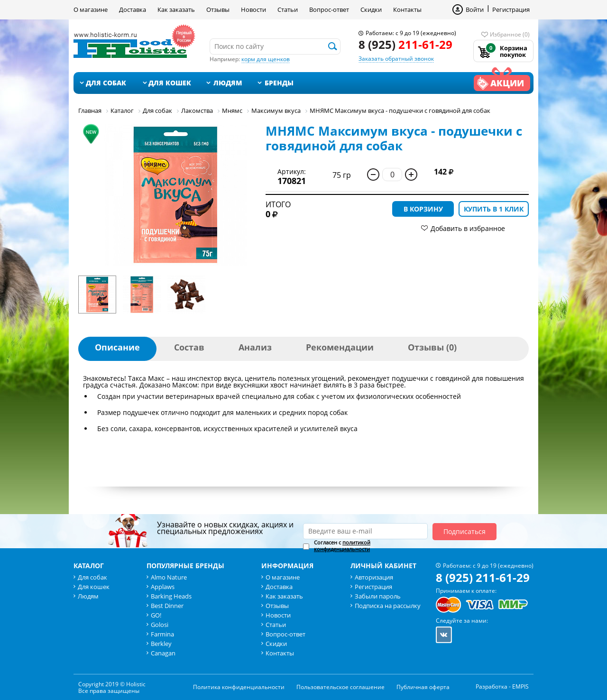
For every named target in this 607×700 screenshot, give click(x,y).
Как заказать (176, 9)
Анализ (255, 347)
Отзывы (218, 9)
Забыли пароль (378, 596)
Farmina (162, 634)
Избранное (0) (510, 34)
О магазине (91, 9)
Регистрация (511, 9)
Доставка (133, 9)
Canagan (163, 653)
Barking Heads (171, 596)
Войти (475, 9)
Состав (189, 347)
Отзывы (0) (432, 347)
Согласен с (342, 546)
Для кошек (170, 83)
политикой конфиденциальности (342, 546)
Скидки (371, 9)
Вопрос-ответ (329, 9)
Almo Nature (169, 577)
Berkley (161, 644)
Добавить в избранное (468, 228)
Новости (253, 9)
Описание (117, 347)
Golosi (160, 625)
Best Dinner (167, 606)
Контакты (407, 9)
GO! (156, 615)
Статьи (288, 9)
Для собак (106, 83)
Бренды (279, 83)
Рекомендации (340, 347)
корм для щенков (266, 59)
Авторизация (374, 577)
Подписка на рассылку (388, 606)
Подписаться (464, 531)
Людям (228, 83)
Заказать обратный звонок (396, 59)
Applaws (163, 587)
